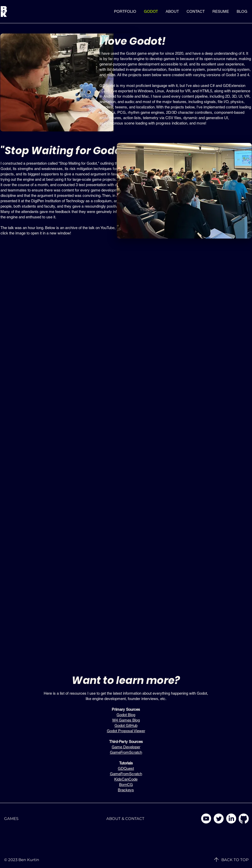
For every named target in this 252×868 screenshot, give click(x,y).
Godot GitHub (126, 725)
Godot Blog (126, 715)
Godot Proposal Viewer (126, 731)
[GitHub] (244, 819)
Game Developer (126, 747)
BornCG (126, 785)
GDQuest (126, 768)
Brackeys (126, 790)
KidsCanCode (126, 779)
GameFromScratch (126, 752)
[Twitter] (219, 819)
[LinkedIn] (231, 819)
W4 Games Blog (126, 720)
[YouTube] (206, 819)
